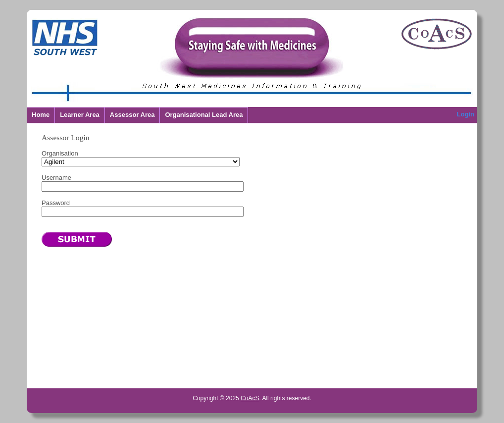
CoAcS (250, 398)
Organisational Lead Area (204, 115)
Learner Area (80, 115)
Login (466, 114)
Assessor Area (132, 115)
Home (41, 115)
